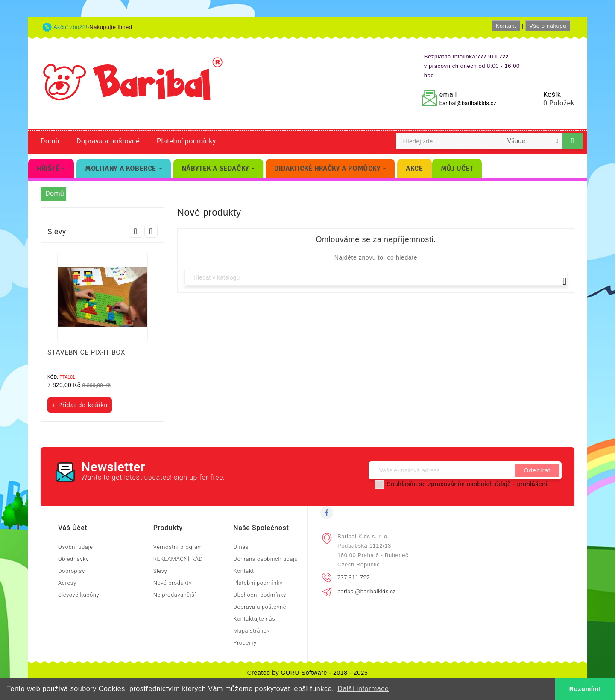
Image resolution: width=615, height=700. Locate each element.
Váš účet (73, 528)
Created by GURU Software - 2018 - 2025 (308, 673)
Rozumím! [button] (585, 689)
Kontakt (506, 26)
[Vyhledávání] (376, 277)
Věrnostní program (178, 547)
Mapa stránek (251, 631)
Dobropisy (72, 571)
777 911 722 (354, 577)
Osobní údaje (75, 547)
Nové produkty (173, 583)
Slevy (160, 571)
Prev (136, 231)
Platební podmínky (186, 141)
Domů (50, 141)
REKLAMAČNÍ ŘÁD (178, 559)
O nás (241, 547)
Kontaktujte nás (254, 619)
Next (151, 231)
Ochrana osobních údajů (265, 559)
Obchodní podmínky (260, 595)
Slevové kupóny (79, 595)
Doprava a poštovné (108, 141)
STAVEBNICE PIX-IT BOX (86, 352)
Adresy (67, 583)
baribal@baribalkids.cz (468, 103)
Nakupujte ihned (111, 27)
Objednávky (73, 559)
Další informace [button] (363, 689)
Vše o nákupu (548, 26)
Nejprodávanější (175, 595)
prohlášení (532, 484)
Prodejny (245, 643)
